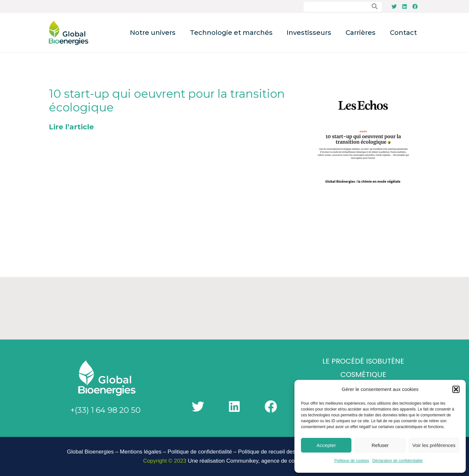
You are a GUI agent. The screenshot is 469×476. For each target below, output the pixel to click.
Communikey (242, 461)
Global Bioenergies (91, 452)
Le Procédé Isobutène (363, 361)
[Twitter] (394, 7)
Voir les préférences (434, 445)
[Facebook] (415, 7)
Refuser (380, 445)
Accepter (326, 445)
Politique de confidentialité (200, 452)
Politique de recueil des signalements (284, 452)
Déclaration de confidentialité (397, 461)
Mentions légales (141, 452)
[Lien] (69, 33)
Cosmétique (363, 375)
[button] (456, 389)
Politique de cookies (352, 461)
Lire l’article (71, 127)
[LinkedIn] (405, 7)
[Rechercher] (375, 7)
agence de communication (293, 461)
